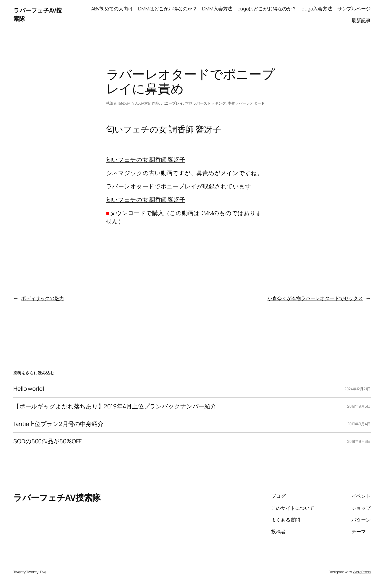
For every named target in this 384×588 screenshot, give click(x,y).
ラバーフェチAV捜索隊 (57, 498)
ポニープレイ (172, 103)
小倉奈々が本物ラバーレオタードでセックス (315, 298)
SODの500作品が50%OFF (47, 441)
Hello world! (29, 389)
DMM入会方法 (217, 9)
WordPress (362, 572)
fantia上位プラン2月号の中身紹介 (58, 424)
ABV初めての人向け (112, 9)
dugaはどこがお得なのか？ (267, 9)
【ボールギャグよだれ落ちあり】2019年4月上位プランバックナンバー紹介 (115, 406)
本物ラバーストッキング (205, 103)
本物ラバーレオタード (246, 103)
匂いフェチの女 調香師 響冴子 (146, 160)
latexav (124, 103)
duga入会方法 (317, 9)
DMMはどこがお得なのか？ (168, 9)
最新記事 (361, 20)
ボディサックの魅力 (43, 298)
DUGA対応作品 (147, 103)
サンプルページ (354, 9)
